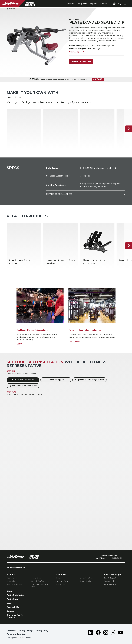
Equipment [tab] (82, 4)
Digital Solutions (87, 578)
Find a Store (13, 599)
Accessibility (13, 607)
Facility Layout (110, 578)
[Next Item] (129, 129)
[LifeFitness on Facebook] (98, 633)
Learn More (22, 344)
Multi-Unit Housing (14, 584)
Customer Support (56, 380)
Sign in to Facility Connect (15, 616)
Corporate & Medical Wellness (39, 586)
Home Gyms (36, 578)
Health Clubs (12, 578)
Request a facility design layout (89, 380)
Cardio (58, 578)
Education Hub (111, 584)
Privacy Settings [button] (26, 631)
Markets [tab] (71, 4)
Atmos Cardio (85, 581)
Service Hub (109, 581)
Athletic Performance (40, 581)
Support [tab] (94, 4)
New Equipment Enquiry (23, 380)
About (10, 591)
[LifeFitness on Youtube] (120, 633)
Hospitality (11, 581)
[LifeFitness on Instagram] (106, 633)
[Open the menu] (125, 4)
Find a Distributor (15, 595)
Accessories (60, 584)
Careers (10, 611)
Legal (9, 603)
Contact (104, 4)
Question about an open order (23, 386)
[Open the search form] (120, 4)
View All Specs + (77, 52)
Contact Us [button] (11, 631)
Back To (11, 9)
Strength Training (63, 581)
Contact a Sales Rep (81, 61)
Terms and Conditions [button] (16, 634)
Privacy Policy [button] (42, 631)
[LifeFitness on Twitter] (113, 633)
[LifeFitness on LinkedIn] (91, 633)
